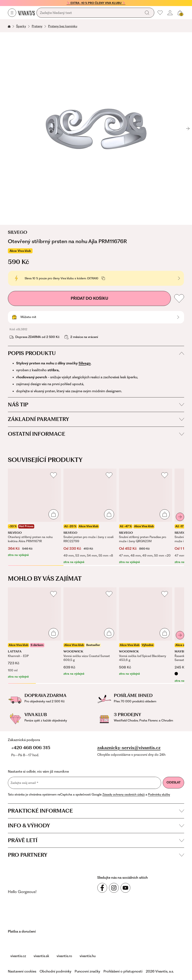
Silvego (18, 232)
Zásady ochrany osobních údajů (124, 794)
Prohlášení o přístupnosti (123, 971)
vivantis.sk (41, 956)
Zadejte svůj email (24, 783)
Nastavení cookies (22, 971)
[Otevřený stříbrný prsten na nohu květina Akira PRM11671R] (34, 513)
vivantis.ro (64, 956)
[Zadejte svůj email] (84, 783)
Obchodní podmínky (55, 971)
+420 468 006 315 (31, 748)
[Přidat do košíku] (53, 514)
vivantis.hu (88, 956)
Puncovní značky (87, 971)
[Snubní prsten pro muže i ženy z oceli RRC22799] (90, 516)
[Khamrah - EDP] (34, 633)
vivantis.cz (18, 956)
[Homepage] (26, 13)
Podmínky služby (159, 794)
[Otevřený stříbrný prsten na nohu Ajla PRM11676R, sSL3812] (96, 129)
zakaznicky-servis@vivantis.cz (129, 748)
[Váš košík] (180, 13)
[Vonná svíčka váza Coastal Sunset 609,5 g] (90, 632)
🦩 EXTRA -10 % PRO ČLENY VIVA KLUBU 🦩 (96, 3)
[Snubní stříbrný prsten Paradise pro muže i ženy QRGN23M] (146, 516)
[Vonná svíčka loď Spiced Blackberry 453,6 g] (146, 632)
